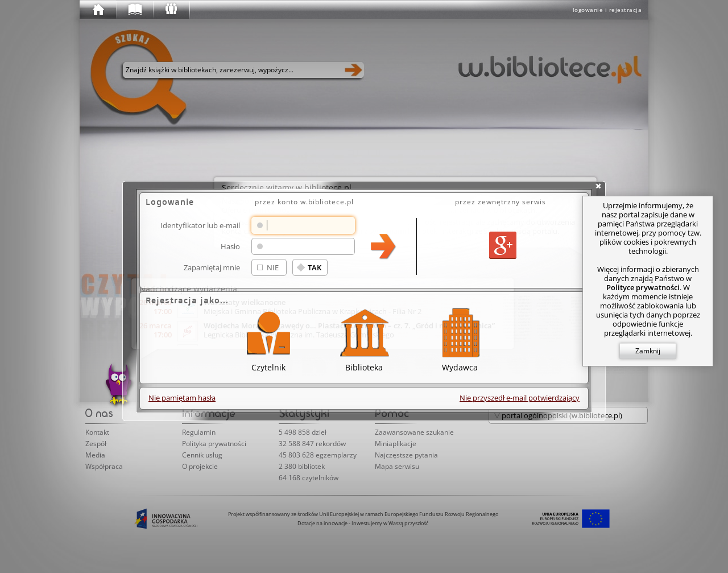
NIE (273, 267)
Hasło (230, 246)
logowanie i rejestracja (607, 10)
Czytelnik (268, 338)
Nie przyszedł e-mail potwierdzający (520, 398)
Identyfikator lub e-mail (200, 225)
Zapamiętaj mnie (212, 267)
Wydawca (460, 338)
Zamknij (648, 351)
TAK (315, 267)
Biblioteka (364, 338)
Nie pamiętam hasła (182, 398)
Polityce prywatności (643, 287)
